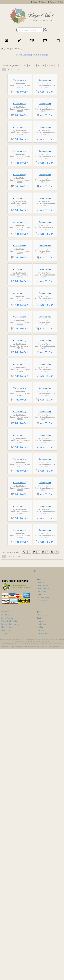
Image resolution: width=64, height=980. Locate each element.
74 (9, 69)
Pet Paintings (42, 955)
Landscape (17, 49)
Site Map (4, 965)
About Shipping (43, 920)
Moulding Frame (44, 929)
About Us (41, 913)
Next (19, 69)
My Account (42, 962)
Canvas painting (20, 96)
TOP (32, 902)
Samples (41, 952)
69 (43, 65)
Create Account (43, 965)
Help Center (42, 923)
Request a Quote (43, 946)
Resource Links (7, 962)
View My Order (7, 946)
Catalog (9, 49)
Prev (24, 65)
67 (34, 65)
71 (52, 65)
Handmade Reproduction (10, 955)
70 (47, 65)
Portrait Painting (7, 949)
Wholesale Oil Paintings (10, 952)
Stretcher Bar (42, 932)
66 (29, 65)
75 (13, 69)
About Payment (43, 917)
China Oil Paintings (8, 958)
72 (57, 65)
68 (38, 65)
